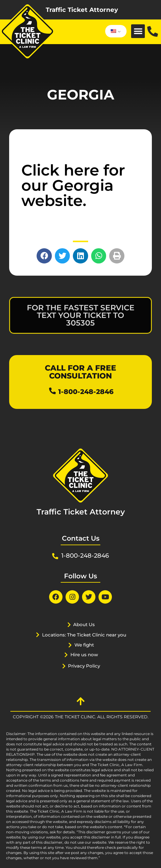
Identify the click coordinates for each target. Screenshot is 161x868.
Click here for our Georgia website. (73, 185)
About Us (84, 624)
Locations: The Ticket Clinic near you (84, 635)
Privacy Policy (84, 666)
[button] (138, 31)
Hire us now (84, 655)
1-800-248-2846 (86, 392)
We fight (84, 645)
